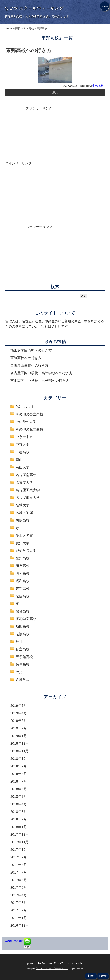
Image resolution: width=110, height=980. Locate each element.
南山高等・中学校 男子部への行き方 (40, 381)
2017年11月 (20, 842)
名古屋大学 (24, 482)
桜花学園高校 (26, 619)
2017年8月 (19, 865)
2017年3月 (19, 903)
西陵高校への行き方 (26, 358)
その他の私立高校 (29, 429)
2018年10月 (20, 759)
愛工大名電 (24, 535)
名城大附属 (24, 513)
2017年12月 (20, 834)
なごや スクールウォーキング (34, 8)
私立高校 (22, 649)
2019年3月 (19, 721)
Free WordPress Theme (62, 963)
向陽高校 (22, 520)
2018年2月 (19, 819)
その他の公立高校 (29, 414)
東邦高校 (98, 86)
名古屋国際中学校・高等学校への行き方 (42, 373)
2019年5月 (19, 706)
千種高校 (22, 452)
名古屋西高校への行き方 (29, 365)
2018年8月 (19, 774)
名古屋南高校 (26, 475)
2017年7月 (19, 872)
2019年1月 (19, 736)
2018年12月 (20, 743)
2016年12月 (20, 925)
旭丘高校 (22, 566)
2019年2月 (19, 728)
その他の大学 (26, 422)
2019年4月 (19, 713)
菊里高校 (22, 664)
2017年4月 (19, 895)
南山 (19, 460)
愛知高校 (22, 558)
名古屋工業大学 (28, 490)
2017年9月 (19, 857)
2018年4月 (19, 804)
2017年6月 (19, 880)
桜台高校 (22, 611)
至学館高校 (24, 657)
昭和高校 (22, 581)
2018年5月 (19, 797)
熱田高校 (22, 626)
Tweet (8, 941)
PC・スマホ (25, 407)
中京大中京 (24, 437)
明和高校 (22, 573)
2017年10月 (20, 850)
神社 (19, 642)
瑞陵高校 (22, 634)
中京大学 (22, 445)
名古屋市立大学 (28, 498)
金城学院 (22, 680)
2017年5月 (19, 887)
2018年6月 (19, 789)
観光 (19, 672)
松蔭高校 (22, 596)
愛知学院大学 (26, 551)
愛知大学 (22, 543)
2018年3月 (19, 812)
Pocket (18, 941)
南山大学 (22, 467)
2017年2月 (19, 910)
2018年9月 (19, 766)
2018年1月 (19, 827)
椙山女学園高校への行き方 (31, 350)
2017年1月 (19, 918)
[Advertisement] (55, 135)
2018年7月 (19, 781)
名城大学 (22, 505)
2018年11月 (20, 751)
